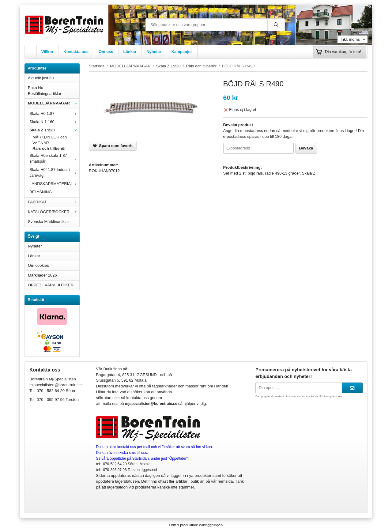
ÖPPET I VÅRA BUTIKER (51, 285)
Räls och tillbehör (49, 148)
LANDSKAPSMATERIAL (54, 184)
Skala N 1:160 (54, 122)
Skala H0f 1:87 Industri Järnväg (54, 172)
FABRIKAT (54, 202)
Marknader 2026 (42, 275)
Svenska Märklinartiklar (48, 222)
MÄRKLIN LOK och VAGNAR (50, 140)
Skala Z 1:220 (54, 130)
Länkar (130, 52)
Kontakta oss (76, 52)
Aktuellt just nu (41, 78)
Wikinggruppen (211, 525)
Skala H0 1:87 (54, 113)
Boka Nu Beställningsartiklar (45, 91)
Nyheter (154, 52)
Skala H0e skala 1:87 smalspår (54, 158)
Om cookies (38, 265)
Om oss (106, 52)
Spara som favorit (113, 146)
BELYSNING (41, 192)
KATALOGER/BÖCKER (54, 212)
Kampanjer (182, 52)
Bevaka (306, 148)
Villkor (47, 52)
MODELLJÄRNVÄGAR (54, 103)
